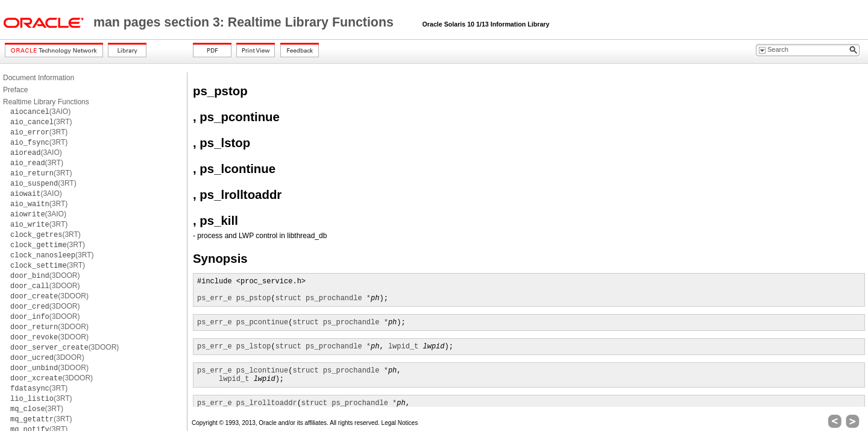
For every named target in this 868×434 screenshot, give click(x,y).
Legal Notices (400, 423)
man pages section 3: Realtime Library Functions (245, 22)
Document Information (39, 78)
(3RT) (41, 122)
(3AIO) (40, 112)
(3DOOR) (45, 275)
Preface (15, 90)
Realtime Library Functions (46, 102)
